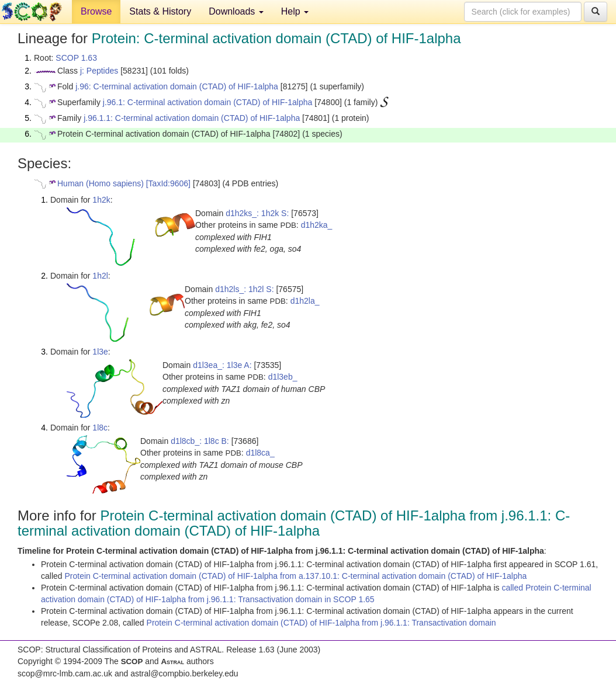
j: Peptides (99, 71)
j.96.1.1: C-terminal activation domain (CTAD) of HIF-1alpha (192, 118)
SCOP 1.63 (76, 58)
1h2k (101, 200)
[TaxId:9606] (168, 183)
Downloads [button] (236, 11)
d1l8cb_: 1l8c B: (200, 441)
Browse (96, 11)
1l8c (100, 428)
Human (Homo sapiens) (101, 183)
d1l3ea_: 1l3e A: (222, 365)
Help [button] (295, 11)
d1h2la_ (305, 301)
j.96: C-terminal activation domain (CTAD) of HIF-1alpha (177, 86)
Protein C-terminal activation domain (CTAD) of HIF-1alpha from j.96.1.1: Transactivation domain (321, 623)
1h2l (100, 276)
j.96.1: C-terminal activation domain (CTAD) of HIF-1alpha (207, 102)
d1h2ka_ (317, 225)
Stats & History (160, 11)
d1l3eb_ (283, 377)
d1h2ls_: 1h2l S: (244, 289)
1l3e (100, 352)
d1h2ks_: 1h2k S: (257, 213)
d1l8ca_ (260, 453)
